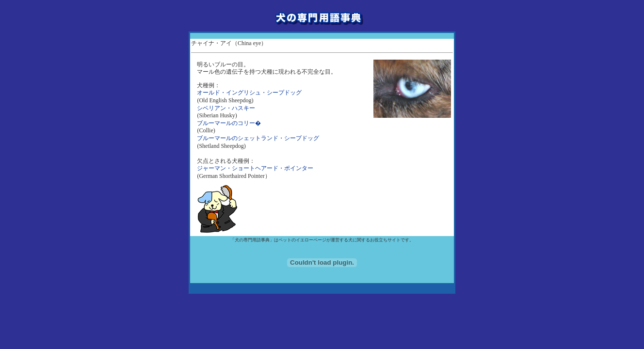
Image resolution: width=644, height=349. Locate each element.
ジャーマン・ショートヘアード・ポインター (255, 168)
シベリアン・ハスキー (226, 108)
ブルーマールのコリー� (229, 123)
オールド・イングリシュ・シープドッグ (249, 93)
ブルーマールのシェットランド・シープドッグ (258, 138)
